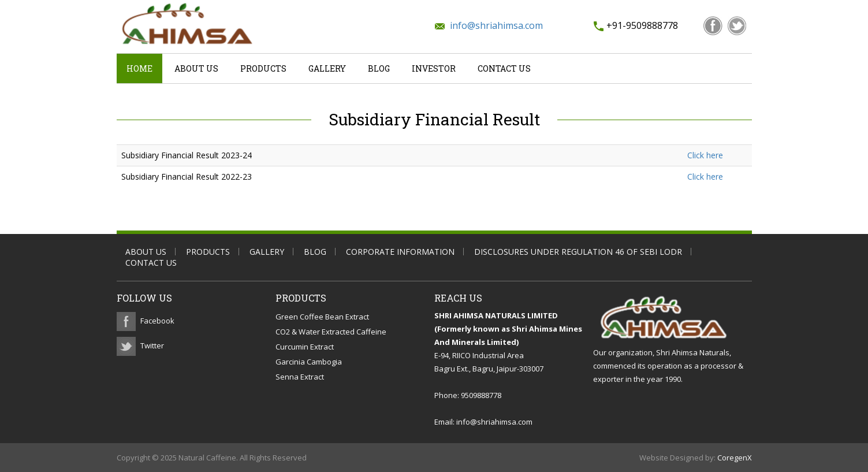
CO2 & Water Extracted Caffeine (331, 332)
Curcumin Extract (305, 347)
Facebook (157, 321)
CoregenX (735, 458)
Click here (705, 155)
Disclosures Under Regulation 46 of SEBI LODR (578, 252)
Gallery (327, 68)
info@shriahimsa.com (496, 25)
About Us (196, 68)
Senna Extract (300, 377)
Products (263, 68)
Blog (379, 68)
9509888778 (481, 395)
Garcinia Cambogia (309, 362)
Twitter (152, 345)
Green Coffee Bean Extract (322, 317)
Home (139, 68)
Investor (434, 68)
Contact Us (504, 68)
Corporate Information (400, 252)
